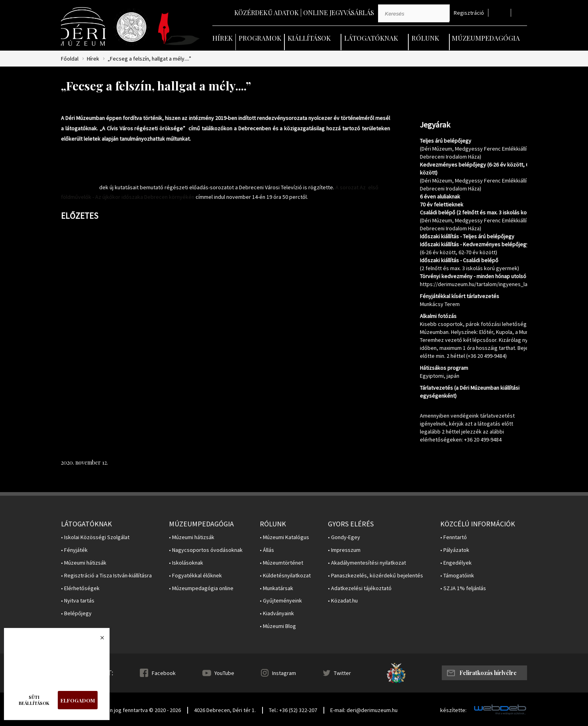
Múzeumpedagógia (486, 38)
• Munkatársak (276, 588)
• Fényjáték (74, 550)
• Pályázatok (455, 550)
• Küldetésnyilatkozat (285, 576)
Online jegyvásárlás (339, 13)
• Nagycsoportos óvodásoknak (206, 550)
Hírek (222, 38)
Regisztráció (469, 13)
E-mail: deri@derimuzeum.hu (364, 710)
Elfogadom (78, 700)
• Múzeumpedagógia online (201, 588)
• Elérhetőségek (80, 588)
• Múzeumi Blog (278, 626)
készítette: (453, 710)
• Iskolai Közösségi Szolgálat (95, 537)
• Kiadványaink (277, 613)
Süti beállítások (34, 700)
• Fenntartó (454, 537)
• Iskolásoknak (186, 563)
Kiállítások (309, 38)
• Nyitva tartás (78, 601)
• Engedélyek (456, 563)
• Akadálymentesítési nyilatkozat (367, 563)
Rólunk (425, 38)
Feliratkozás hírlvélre (488, 673)
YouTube (224, 673)
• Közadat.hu (343, 601)
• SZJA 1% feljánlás (463, 588)
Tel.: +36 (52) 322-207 (293, 710)
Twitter (342, 673)
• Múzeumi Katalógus (284, 537)
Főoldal (70, 59)
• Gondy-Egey (344, 537)
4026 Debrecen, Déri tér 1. (225, 710)
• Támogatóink (457, 576)
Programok (260, 38)
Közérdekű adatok (267, 13)
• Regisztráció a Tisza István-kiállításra (106, 576)
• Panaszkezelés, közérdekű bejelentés (375, 576)
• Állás (267, 550)
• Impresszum (344, 550)
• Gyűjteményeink (281, 601)
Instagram (284, 673)
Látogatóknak (371, 38)
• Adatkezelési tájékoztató (360, 588)
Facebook (164, 673)
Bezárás (98, 640)
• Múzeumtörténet (281, 563)
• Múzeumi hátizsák (84, 563)
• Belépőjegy (76, 613)
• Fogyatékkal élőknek (195, 576)
